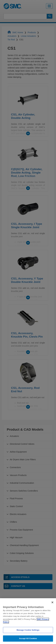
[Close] (52, 608)
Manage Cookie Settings (28, 636)
